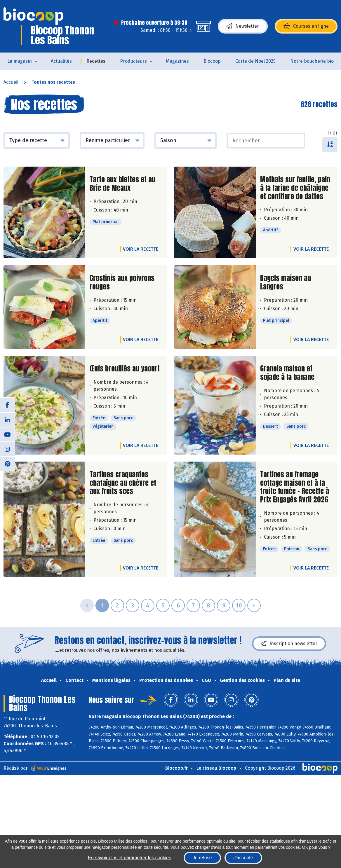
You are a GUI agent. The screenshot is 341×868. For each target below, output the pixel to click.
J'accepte (243, 858)
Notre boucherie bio (312, 61)
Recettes (96, 61)
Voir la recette (141, 249)
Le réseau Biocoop (216, 768)
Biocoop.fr (176, 768)
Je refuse (202, 858)
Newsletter (243, 26)
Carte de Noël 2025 (255, 61)
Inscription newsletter (289, 644)
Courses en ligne (306, 26)
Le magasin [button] (20, 61)
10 (239, 605)
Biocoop (212, 61)
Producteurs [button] (133, 61)
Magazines (177, 61)
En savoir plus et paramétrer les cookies (129, 858)
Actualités (61, 61)
